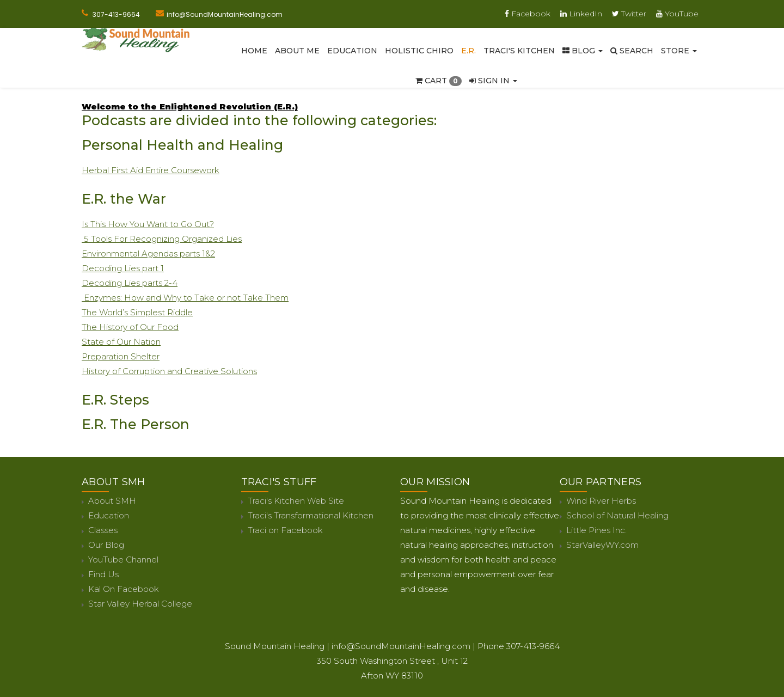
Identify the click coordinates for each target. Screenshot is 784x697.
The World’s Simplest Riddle (137, 312)
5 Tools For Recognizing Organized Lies (162, 239)
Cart (439, 81)
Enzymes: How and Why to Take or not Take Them (185, 298)
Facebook (528, 14)
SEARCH (632, 51)
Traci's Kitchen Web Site (296, 501)
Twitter (629, 14)
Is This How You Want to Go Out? (148, 224)
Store (679, 51)
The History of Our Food (130, 327)
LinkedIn (581, 14)
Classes (103, 530)
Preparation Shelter (121, 356)
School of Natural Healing (617, 515)
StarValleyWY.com (602, 545)
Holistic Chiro (419, 51)
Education (352, 51)
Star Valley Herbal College (140, 604)
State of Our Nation (121, 342)
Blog (583, 51)
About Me (297, 51)
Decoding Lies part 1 (123, 268)
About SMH (112, 501)
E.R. (468, 51)
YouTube (677, 14)
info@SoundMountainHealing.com (225, 14)
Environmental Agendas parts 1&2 (148, 253)
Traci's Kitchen (519, 51)
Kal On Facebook (124, 589)
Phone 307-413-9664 (519, 646)
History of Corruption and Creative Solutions (169, 371)
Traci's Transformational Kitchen (311, 515)
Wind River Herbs (601, 501)
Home (254, 51)
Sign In (493, 81)
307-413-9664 (116, 14)
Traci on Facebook (285, 530)
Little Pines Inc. (596, 530)
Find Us (103, 574)
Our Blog (106, 545)
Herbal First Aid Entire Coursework (151, 170)
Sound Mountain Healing (275, 646)
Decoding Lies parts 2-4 (130, 283)
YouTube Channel (123, 560)
